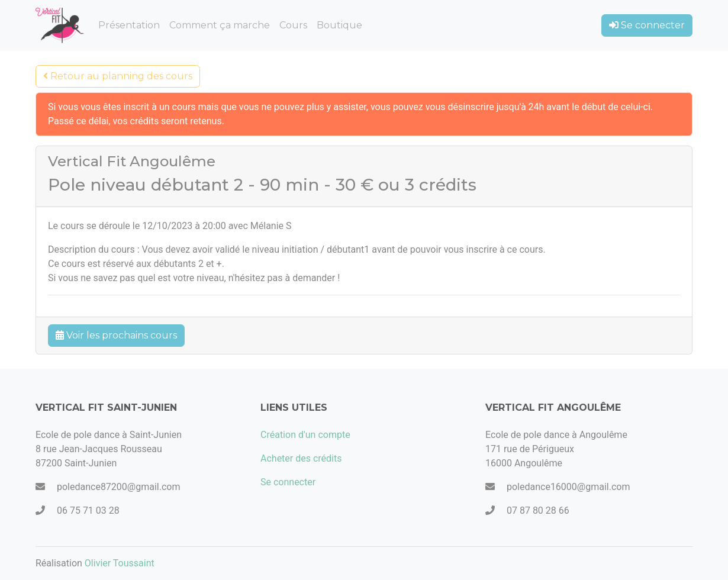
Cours (293, 25)
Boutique (339, 25)
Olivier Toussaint (120, 563)
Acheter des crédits (301, 458)
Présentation (129, 25)
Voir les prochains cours (116, 335)
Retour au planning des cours (118, 76)
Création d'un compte (305, 435)
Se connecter (647, 25)
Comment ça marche (220, 25)
